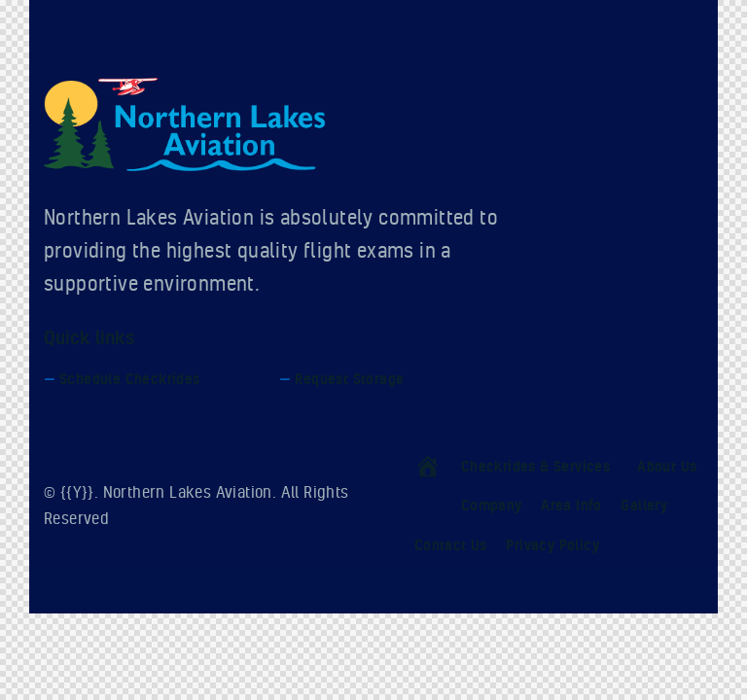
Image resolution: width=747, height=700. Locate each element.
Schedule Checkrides (130, 379)
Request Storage (349, 379)
